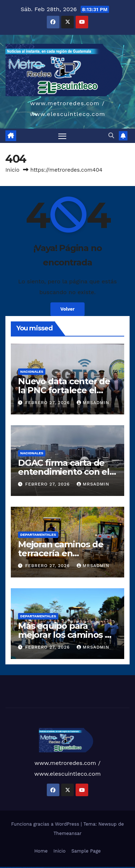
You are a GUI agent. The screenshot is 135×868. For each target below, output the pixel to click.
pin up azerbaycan (99, 867)
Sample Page (86, 851)
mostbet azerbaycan (33, 867)
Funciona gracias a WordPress (46, 824)
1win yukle (73, 867)
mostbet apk (115, 867)
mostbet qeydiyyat (41, 867)
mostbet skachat (111, 867)
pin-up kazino (95, 867)
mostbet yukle (17, 867)
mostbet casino (127, 867)
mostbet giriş (14, 867)
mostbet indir (21, 867)
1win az (59, 867)
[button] (111, 136)
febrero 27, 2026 (48, 403)
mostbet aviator (24, 867)
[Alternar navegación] (62, 136)
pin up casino (80, 867)
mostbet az (11, 867)
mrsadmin (93, 403)
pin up (75, 867)
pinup (77, 867)
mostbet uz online (2, 867)
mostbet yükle (37, 867)
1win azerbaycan (70, 867)
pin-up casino (92, 867)
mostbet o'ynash (131, 867)
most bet (6, 867)
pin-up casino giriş (88, 867)
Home (41, 851)
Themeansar (68, 833)
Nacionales (32, 372)
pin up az (103, 867)
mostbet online (123, 867)
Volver (68, 309)
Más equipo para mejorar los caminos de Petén (67, 635)
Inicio (12, 170)
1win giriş (61, 867)
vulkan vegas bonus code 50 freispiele (51, 867)
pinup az (84, 867)
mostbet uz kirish (119, 867)
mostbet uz (108, 867)
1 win (57, 867)
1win (56, 867)
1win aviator (64, 867)
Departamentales (38, 535)
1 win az (66, 867)
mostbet (105, 867)
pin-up (82, 867)
